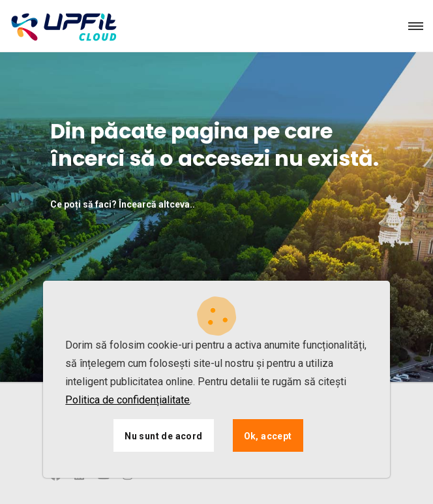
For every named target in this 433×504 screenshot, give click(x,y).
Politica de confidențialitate (127, 400)
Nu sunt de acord (163, 436)
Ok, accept (268, 436)
